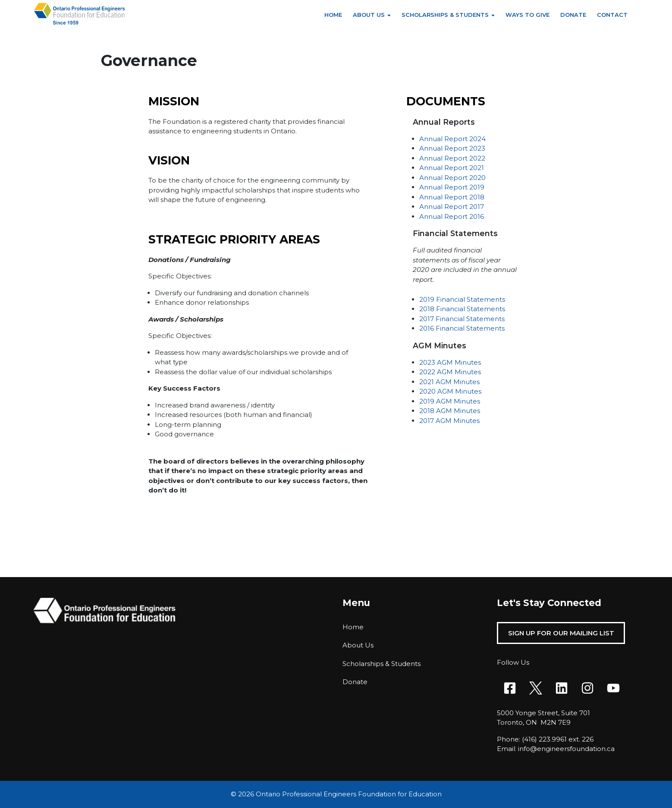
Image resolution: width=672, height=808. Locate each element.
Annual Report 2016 (452, 216)
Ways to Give (528, 15)
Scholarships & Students (445, 15)
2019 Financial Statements (462, 299)
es (477, 362)
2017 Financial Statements (462, 319)
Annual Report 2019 (452, 187)
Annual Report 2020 (452, 178)
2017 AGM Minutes (449, 421)
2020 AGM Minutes (450, 391)
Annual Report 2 (446, 148)
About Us (369, 15)
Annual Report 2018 (452, 197)
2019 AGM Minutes (450, 401)
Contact (612, 15)
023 (479, 148)
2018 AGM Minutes (450, 411)
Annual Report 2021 (452, 168)
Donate (573, 15)
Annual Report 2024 (452, 139)
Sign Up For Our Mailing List (561, 633)
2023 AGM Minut (446, 362)
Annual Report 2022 (452, 158)
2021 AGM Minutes (449, 382)
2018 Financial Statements (462, 309)
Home (333, 15)
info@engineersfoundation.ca (566, 749)
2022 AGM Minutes (450, 372)
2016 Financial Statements (462, 328)
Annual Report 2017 (452, 207)
